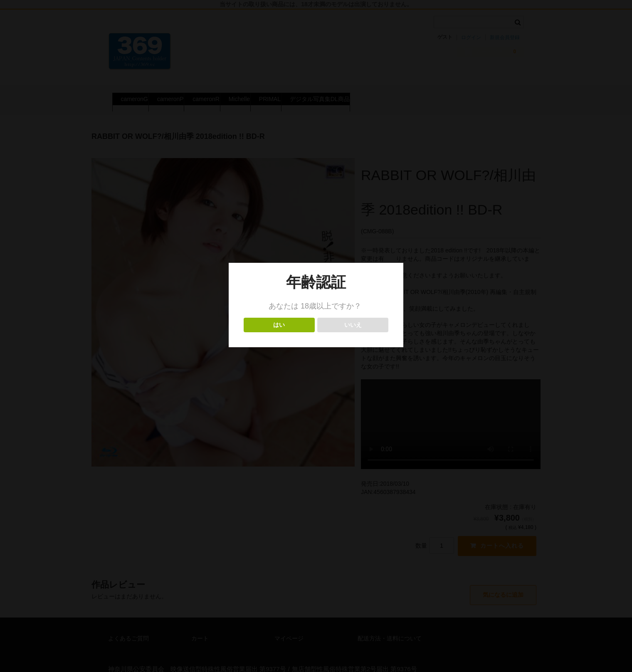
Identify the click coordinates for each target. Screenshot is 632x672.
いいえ (353, 325)
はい (279, 325)
